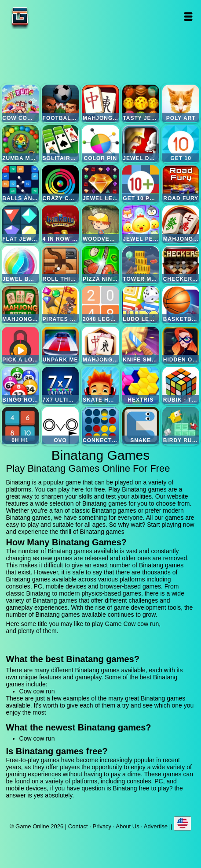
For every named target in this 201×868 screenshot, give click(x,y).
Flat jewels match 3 (20, 224)
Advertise (156, 826)
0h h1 (20, 425)
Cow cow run (20, 103)
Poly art (181, 103)
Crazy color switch (60, 184)
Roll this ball (60, 264)
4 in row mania (60, 224)
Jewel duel (141, 144)
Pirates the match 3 (60, 305)
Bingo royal (20, 385)
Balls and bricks (20, 184)
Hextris (141, 385)
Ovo (60, 425)
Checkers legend (181, 264)
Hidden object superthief (181, 345)
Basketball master (181, 305)
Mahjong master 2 (20, 305)
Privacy (102, 826)
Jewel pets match (141, 224)
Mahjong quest (100, 103)
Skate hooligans (100, 385)
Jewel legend (100, 184)
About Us (127, 826)
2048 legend (100, 305)
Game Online (48, 17)
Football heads (60, 103)
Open (188, 17)
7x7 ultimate (60, 385)
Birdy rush (181, 425)
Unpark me (60, 345)
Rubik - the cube (181, 385)
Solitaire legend (60, 144)
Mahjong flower (100, 345)
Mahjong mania (181, 224)
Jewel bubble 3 (20, 264)
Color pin (100, 144)
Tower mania (141, 264)
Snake (141, 425)
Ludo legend (141, 305)
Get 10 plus (141, 184)
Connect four (100, 425)
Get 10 (181, 144)
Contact (78, 826)
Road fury (181, 184)
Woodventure (100, 224)
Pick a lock (20, 345)
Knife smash (141, 345)
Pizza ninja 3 (100, 264)
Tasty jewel (141, 103)
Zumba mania (20, 144)
